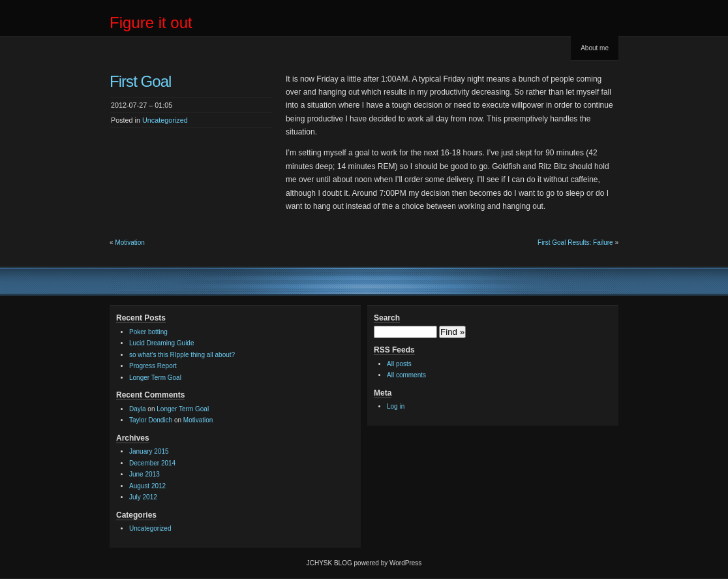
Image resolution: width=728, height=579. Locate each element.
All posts (399, 364)
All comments (406, 375)
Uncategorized (165, 120)
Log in (396, 406)
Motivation (130, 243)
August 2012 (147, 486)
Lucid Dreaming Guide (162, 343)
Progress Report (153, 366)
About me (595, 48)
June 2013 (144, 474)
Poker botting (148, 332)
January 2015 (149, 451)
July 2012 (143, 497)
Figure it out (151, 23)
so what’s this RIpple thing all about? (182, 355)
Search (387, 318)
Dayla (138, 409)
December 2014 (152, 463)
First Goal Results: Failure (575, 243)
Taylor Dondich (151, 420)
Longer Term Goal (155, 378)
